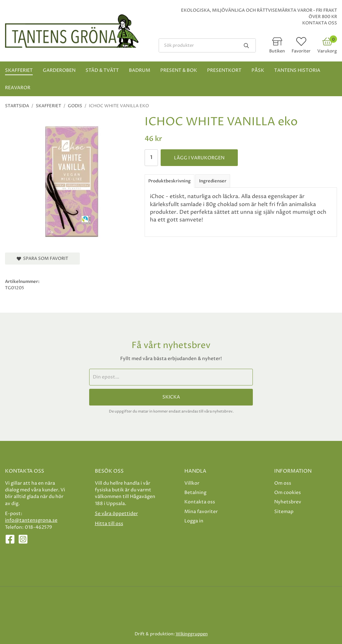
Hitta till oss (109, 524)
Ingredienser (213, 181)
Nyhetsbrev (288, 502)
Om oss (283, 483)
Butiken (277, 51)
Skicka (171, 397)
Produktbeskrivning (169, 181)
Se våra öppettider (116, 514)
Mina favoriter (201, 512)
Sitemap (284, 512)
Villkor (192, 483)
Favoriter (301, 51)
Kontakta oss (320, 23)
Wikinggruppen (192, 634)
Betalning (195, 493)
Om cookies (288, 493)
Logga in (194, 521)
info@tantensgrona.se (31, 520)
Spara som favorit (42, 259)
